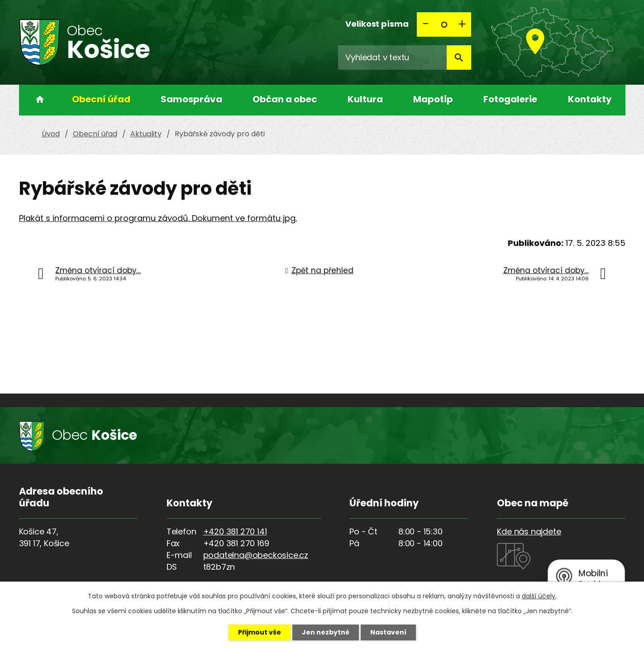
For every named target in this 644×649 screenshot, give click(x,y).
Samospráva (191, 99)
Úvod (37, 100)
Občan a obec (285, 99)
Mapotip (433, 99)
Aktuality (146, 134)
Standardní (444, 24)
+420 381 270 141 (235, 531)
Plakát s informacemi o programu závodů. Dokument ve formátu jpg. (158, 218)
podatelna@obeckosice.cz (256, 555)
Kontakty (590, 99)
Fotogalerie (510, 99)
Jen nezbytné (326, 632)
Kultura (365, 99)
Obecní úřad (101, 99)
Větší (462, 24)
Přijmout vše (260, 632)
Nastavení (388, 632)
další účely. (539, 596)
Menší (426, 24)
